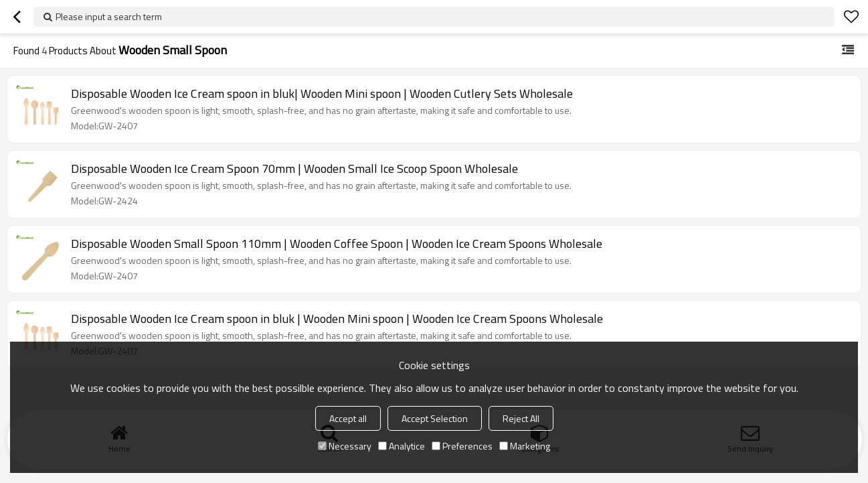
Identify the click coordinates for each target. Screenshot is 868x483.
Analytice (402, 446)
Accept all (348, 418)
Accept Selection (435, 418)
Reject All (521, 418)
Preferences (462, 446)
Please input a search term (109, 16)
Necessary (345, 446)
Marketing (525, 446)
